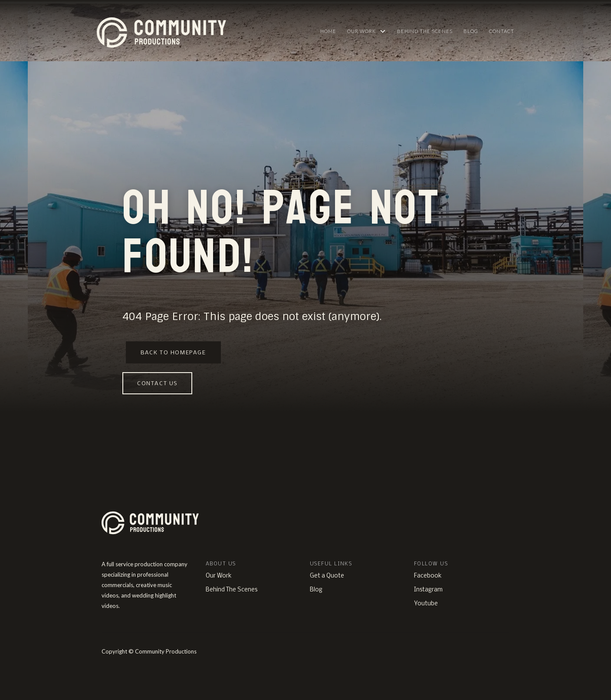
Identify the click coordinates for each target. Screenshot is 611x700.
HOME (328, 31)
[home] (203, 30)
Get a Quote (327, 576)
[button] (367, 31)
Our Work (219, 576)
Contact (502, 31)
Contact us (157, 384)
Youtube (426, 604)
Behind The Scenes (425, 31)
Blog (471, 31)
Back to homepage (173, 353)
